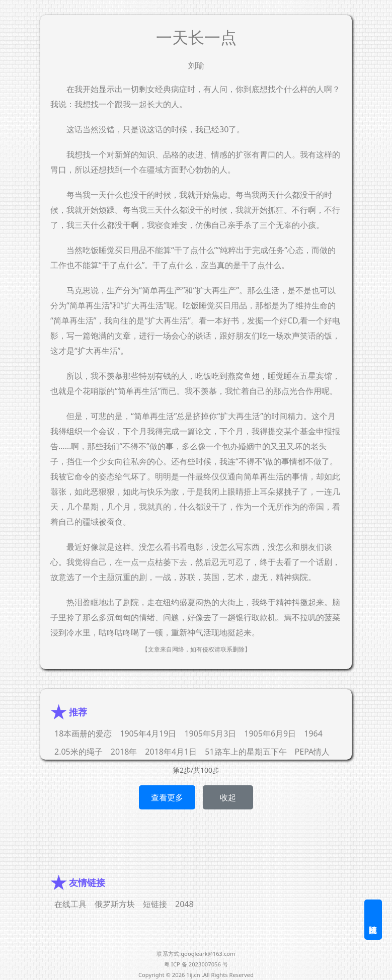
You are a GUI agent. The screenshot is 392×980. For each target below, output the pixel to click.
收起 (228, 797)
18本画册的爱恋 (83, 733)
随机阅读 (373, 920)
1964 (313, 733)
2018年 (124, 752)
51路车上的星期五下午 (246, 752)
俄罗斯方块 (115, 904)
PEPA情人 (312, 752)
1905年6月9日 (270, 733)
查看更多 (167, 797)
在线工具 (70, 904)
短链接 (155, 904)
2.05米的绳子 (79, 752)
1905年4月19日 (148, 733)
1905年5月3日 (210, 733)
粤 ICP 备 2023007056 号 (196, 964)
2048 (184, 904)
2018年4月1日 (171, 752)
